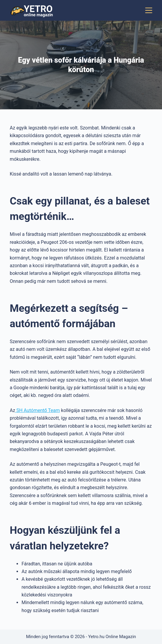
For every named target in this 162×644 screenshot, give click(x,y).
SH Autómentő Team (37, 410)
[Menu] (149, 10)
